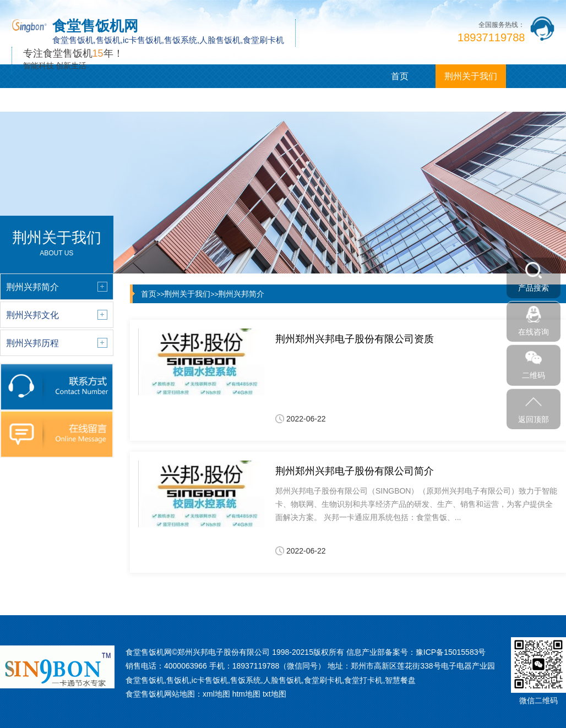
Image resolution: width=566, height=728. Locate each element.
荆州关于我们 (471, 76)
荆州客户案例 (177, 100)
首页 (400, 76)
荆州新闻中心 (106, 100)
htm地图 (246, 694)
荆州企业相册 (248, 100)
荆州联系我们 (318, 100)
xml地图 (216, 694)
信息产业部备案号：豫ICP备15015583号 (416, 652)
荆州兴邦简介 (241, 294)
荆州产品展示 (35, 100)
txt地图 (274, 694)
